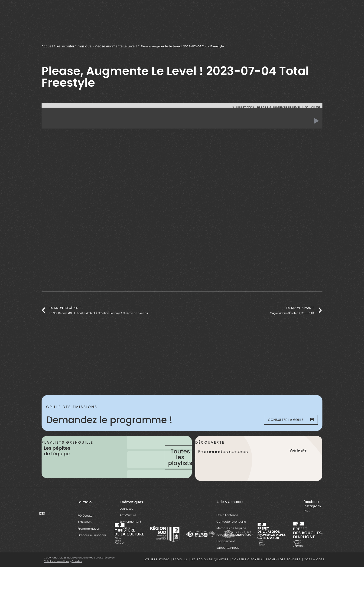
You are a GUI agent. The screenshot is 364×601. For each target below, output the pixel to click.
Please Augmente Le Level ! (116, 46)
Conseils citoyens (247, 577)
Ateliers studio (157, 577)
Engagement (226, 559)
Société (125, 545)
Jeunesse (126, 526)
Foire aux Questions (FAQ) (234, 552)
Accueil (47, 46)
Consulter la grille (288, 420)
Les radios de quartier (210, 577)
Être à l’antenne (227, 533)
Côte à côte (314, 577)
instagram (312, 524)
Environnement (130, 539)
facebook (311, 519)
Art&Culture (128, 532)
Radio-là (180, 577)
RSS (307, 528)
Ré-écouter (65, 46)
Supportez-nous (228, 565)
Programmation (89, 546)
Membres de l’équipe (231, 546)
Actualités (84, 539)
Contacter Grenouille (231, 539)
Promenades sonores (283, 577)
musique (85, 46)
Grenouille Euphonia (92, 552)
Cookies (77, 578)
